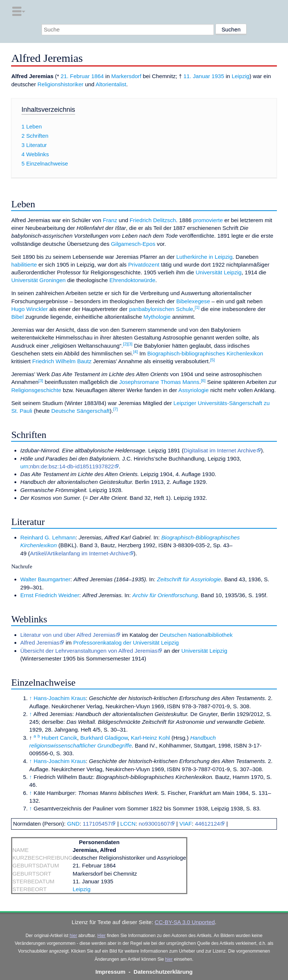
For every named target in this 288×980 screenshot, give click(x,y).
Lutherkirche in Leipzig (204, 257)
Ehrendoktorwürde (133, 280)
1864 (98, 76)
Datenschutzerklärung (163, 972)
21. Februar (75, 76)
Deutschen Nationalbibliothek (196, 635)
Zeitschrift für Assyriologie (189, 579)
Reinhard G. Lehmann (48, 537)
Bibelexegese (193, 301)
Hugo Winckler (29, 309)
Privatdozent (144, 265)
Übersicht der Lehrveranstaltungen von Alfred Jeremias (89, 651)
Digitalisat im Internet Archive (220, 450)
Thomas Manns (180, 382)
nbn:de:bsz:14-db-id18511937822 (72, 466)
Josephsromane (139, 382)
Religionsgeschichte (36, 390)
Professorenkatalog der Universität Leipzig (126, 643)
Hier (101, 936)
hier (73, 936)
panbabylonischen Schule (161, 309)
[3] (130, 344)
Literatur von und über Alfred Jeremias (68, 635)
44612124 (208, 824)
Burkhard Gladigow (104, 738)
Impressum (110, 972)
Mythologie (157, 317)
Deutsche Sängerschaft (80, 411)
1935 (218, 76)
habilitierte (24, 265)
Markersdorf (126, 76)
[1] (197, 307)
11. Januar (197, 76)
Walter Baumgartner (45, 579)
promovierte (208, 220)
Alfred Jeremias (40, 643)
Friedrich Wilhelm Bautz (62, 361)
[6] (203, 381)
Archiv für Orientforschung (165, 595)
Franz (110, 220)
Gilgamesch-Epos (133, 244)
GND (73, 824)
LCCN (128, 824)
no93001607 (154, 824)
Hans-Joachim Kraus (60, 698)
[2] (125, 344)
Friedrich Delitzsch (153, 220)
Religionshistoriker (60, 84)
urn (24, 466)
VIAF (186, 824)
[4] (136, 352)
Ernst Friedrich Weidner (50, 595)
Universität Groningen (38, 280)
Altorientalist (111, 84)
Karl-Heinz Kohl (150, 738)
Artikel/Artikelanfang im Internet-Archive (79, 553)
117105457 (97, 824)
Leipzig (241, 76)
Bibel (17, 317)
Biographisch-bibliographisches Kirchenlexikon (205, 353)
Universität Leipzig (218, 272)
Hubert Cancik (59, 738)
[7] (116, 409)
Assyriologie (194, 390)
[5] (213, 360)
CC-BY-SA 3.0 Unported (185, 922)
